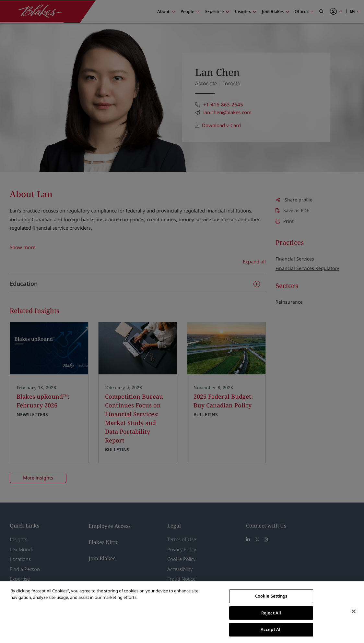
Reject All (271, 613)
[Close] (354, 612)
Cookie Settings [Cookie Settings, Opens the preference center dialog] (271, 596)
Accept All (271, 629)
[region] (182, 612)
